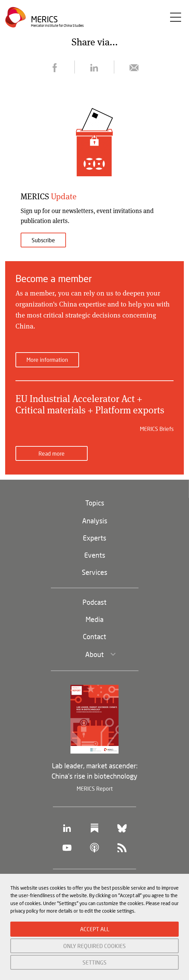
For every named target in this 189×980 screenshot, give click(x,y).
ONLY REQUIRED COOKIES (94, 946)
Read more (52, 453)
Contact (94, 636)
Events (95, 555)
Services (94, 572)
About (94, 654)
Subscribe (43, 240)
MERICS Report (95, 788)
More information (47, 360)
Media (94, 619)
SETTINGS (94, 962)
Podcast (94, 602)
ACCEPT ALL (95, 929)
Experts (94, 538)
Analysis (95, 521)
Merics (44, 19)
